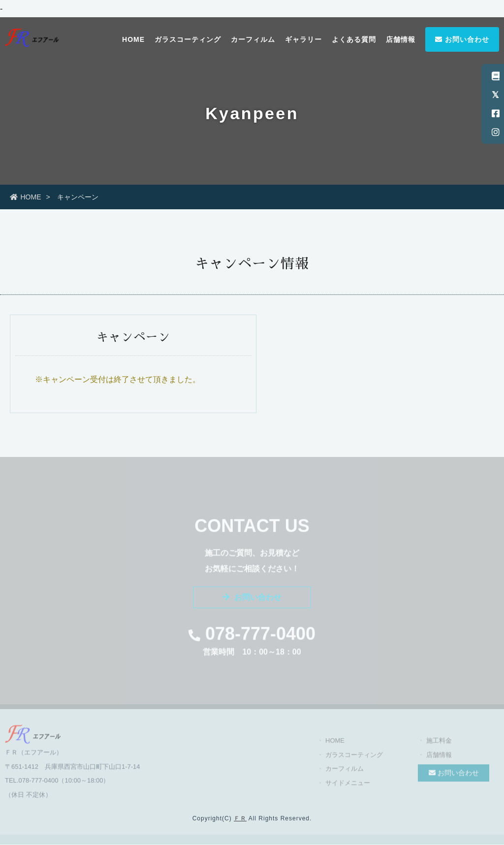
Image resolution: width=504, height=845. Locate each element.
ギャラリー (303, 39)
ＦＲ (240, 818)
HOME (133, 39)
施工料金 (439, 745)
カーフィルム (253, 39)
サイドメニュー (348, 787)
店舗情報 (401, 39)
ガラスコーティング (188, 39)
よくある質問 (354, 39)
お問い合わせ (462, 39)
